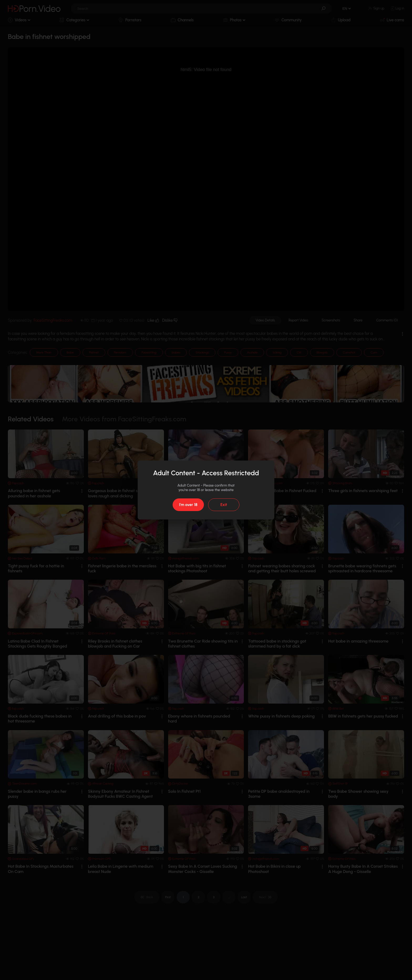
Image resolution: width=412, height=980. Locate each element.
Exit (224, 505)
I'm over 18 (188, 505)
